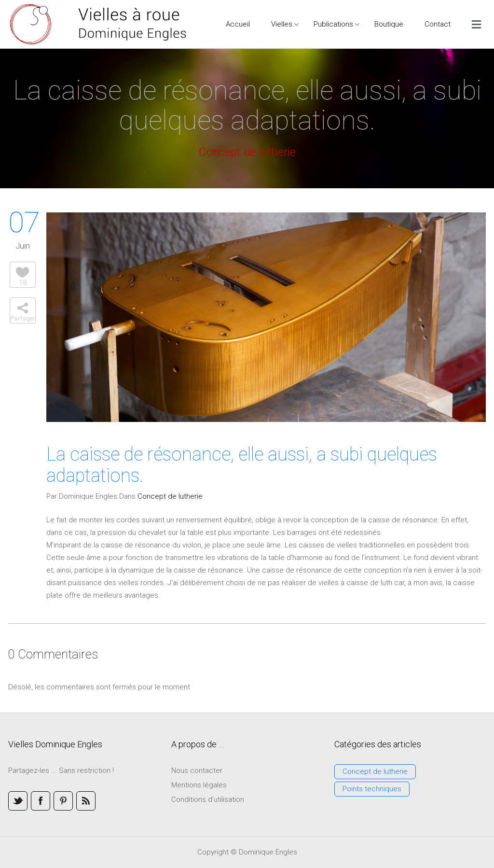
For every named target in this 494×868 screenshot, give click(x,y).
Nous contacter (197, 770)
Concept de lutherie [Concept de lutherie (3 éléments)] (375, 771)
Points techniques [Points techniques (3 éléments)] (372, 789)
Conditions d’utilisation (208, 799)
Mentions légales (199, 785)
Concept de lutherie (170, 496)
